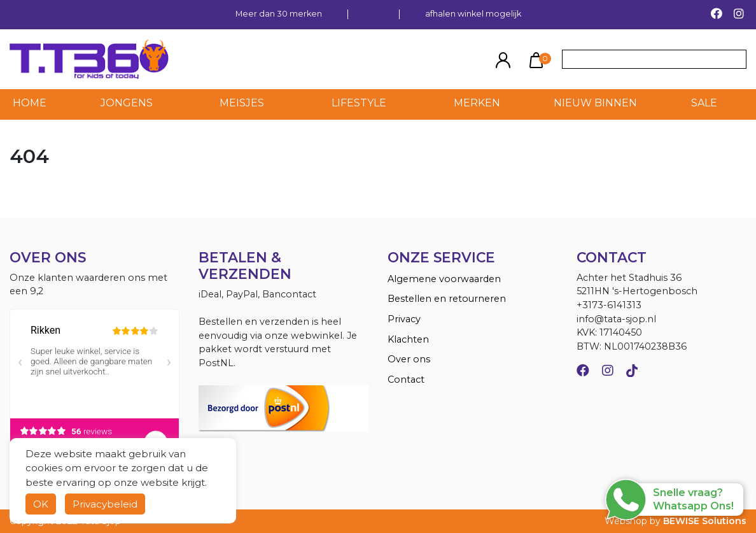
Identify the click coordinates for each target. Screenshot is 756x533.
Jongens (127, 103)
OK (41, 504)
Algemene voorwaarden (444, 279)
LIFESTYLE (359, 103)
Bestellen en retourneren (447, 299)
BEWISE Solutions (705, 521)
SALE (704, 103)
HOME (30, 103)
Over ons (409, 359)
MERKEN (477, 103)
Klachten (408, 339)
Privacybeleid (105, 504)
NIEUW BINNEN (595, 103)
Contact (406, 380)
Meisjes (242, 103)
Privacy (404, 319)
